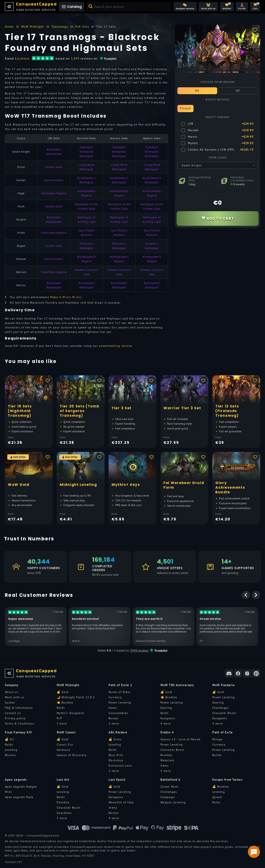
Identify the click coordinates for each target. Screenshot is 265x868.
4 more (166, 724)
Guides (10, 702)
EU (197, 91)
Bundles (166, 755)
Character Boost (224, 713)
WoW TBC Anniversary (177, 685)
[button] (242, 7)
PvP (59, 718)
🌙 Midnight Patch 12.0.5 (76, 697)
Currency (115, 697)
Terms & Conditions (20, 724)
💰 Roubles (221, 787)
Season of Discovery (72, 755)
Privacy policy (15, 718)
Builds (217, 755)
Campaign (168, 797)
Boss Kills (116, 755)
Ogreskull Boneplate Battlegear (87, 152)
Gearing (166, 708)
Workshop (116, 760)
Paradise (63, 802)
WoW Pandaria (223, 685)
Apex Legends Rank (19, 797)
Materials (167, 760)
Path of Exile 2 (120, 685)
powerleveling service (115, 346)
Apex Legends (16, 780)
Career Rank (169, 787)
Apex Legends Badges (21, 787)
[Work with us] (208, 7)
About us (12, 692)
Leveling (11, 750)
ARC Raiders (118, 732)
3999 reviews (139, 650)
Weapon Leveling (173, 802)
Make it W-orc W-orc (66, 297)
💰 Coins (115, 739)
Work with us (15, 697)
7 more (62, 724)
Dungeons (168, 718)
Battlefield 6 (171, 780)
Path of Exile (223, 732)
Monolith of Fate (121, 802)
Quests (217, 797)
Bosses (114, 718)
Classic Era (65, 745)
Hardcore (63, 750)
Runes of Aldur (120, 692)
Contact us (13, 713)
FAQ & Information (19, 708)
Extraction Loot (120, 766)
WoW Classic (66, 732)
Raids (61, 708)
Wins (8, 792)
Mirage (217, 739)
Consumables (118, 713)
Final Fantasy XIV (18, 732)
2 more (114, 724)
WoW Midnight (68, 685)
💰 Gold (63, 692)
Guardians (64, 813)
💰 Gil (9, 739)
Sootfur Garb (54, 167)
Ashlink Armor (54, 180)
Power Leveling (120, 702)
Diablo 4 (167, 732)
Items (113, 708)
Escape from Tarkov (227, 780)
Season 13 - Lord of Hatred (180, 739)
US (238, 91)
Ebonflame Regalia (54, 193)
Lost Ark (63, 780)
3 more (166, 771)
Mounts (10, 755)
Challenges (220, 708)
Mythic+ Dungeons (70, 713)
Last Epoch (117, 780)
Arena (113, 808)
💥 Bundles (65, 702)
